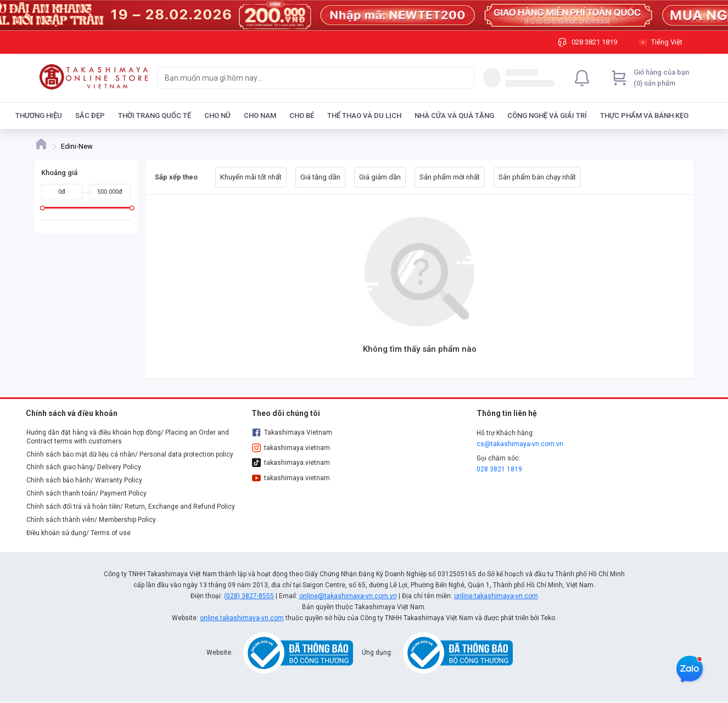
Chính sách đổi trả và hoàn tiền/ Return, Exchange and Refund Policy (131, 507)
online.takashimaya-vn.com (496, 596)
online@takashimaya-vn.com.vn (348, 596)
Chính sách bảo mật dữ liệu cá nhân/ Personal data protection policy (130, 454)
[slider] (43, 208)
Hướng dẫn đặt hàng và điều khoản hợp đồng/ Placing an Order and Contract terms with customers (128, 437)
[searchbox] (306, 78)
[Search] (463, 78)
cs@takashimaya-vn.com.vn (520, 444)
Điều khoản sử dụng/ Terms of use (79, 533)
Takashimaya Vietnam (292, 432)
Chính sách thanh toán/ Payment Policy (86, 493)
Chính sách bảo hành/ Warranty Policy (84, 480)
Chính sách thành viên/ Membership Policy (91, 520)
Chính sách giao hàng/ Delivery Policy (84, 467)
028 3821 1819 (499, 469)
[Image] (364, 15)
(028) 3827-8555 (249, 596)
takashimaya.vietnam (291, 448)
